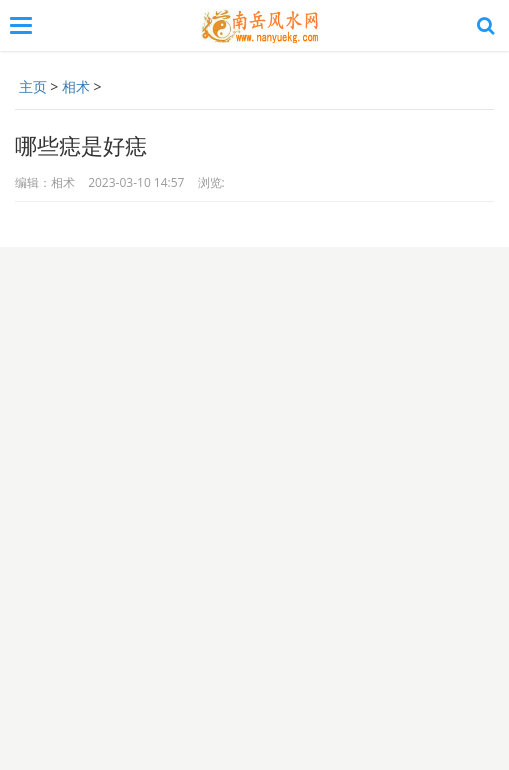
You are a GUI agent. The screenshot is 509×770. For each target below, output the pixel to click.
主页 (33, 86)
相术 (76, 86)
